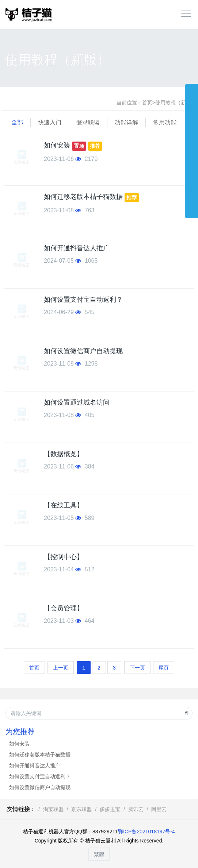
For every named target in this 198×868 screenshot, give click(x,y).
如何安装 (57, 146)
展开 (191, 147)
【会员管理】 (64, 608)
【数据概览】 (64, 454)
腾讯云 (136, 809)
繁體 (99, 854)
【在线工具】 (64, 505)
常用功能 (165, 122)
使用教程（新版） (176, 103)
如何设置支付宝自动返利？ (83, 300)
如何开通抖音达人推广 (77, 248)
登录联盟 (88, 122)
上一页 (61, 668)
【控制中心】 (64, 557)
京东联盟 (81, 809)
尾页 (164, 668)
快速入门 (50, 122)
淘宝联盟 (53, 809)
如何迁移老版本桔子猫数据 (83, 197)
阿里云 (159, 809)
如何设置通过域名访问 (77, 402)
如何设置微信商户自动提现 (83, 351)
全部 (17, 122)
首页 (147, 103)
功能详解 (126, 122)
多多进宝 (110, 809)
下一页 (137, 668)
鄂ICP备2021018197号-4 (146, 832)
